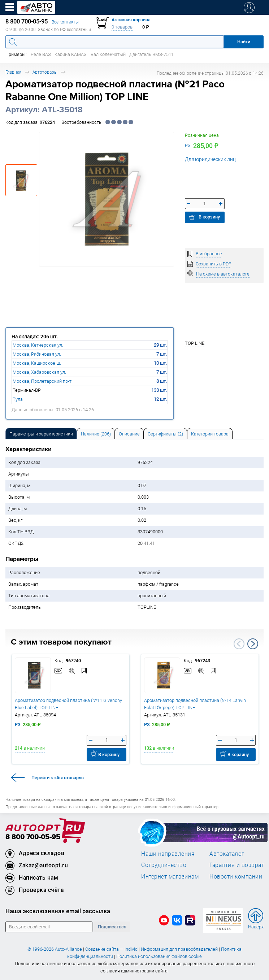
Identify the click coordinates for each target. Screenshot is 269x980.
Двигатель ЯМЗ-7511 (151, 54)
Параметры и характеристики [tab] (41, 434)
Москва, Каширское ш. (37, 363)
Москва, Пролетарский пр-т (42, 381)
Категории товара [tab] (210, 434)
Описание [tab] (129, 434)
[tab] (41, 433)
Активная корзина (131, 20)
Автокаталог (227, 854)
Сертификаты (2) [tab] (165, 434)
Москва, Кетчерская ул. (38, 345)
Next (253, 644)
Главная (13, 72)
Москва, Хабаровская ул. (39, 372)
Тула (18, 399)
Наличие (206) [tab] (96, 434)
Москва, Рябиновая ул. (37, 354)
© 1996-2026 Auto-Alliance (55, 949)
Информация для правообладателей (179, 949)
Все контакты (65, 22)
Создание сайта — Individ (111, 949)
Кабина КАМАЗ (71, 54)
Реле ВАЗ (41, 54)
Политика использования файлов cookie (159, 956)
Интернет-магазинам (170, 876)
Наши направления (168, 854)
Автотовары (45, 72)
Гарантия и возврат (237, 865)
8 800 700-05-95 (33, 837)
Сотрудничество (164, 865)
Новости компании (236, 876)
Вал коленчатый (108, 54)
